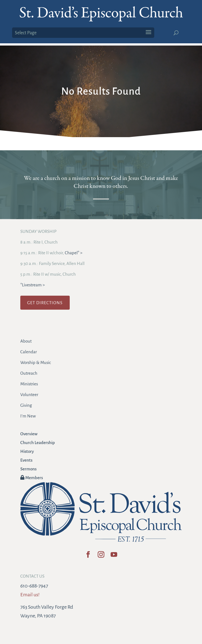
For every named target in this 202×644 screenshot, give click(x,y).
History (27, 451)
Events (26, 460)
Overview (29, 434)
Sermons (28, 469)
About (26, 341)
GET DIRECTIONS (45, 303)
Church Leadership (38, 443)
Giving (26, 405)
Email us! (30, 595)
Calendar (29, 352)
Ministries (29, 384)
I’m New (28, 416)
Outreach (29, 373)
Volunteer (29, 395)
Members (32, 478)
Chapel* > (74, 253)
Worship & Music (36, 362)
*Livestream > (33, 285)
